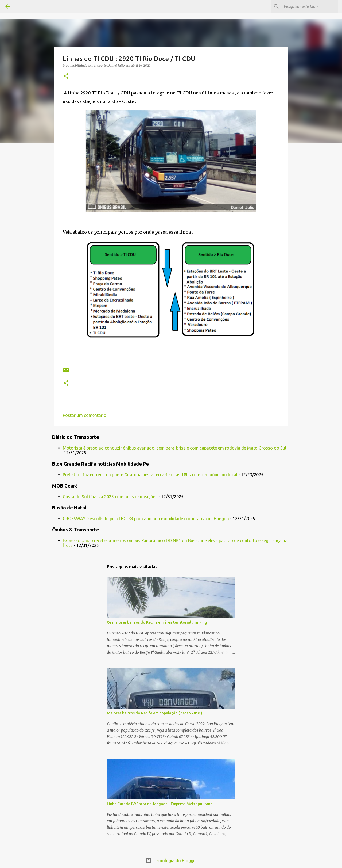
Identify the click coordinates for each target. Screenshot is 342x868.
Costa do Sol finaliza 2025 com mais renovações (110, 497)
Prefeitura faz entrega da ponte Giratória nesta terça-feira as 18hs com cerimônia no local (150, 475)
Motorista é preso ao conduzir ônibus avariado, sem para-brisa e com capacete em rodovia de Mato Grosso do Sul (174, 448)
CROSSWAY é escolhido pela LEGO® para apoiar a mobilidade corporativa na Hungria (146, 519)
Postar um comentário (85, 415)
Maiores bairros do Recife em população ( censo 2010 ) (155, 713)
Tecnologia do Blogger (171, 861)
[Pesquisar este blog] (310, 6)
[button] (66, 76)
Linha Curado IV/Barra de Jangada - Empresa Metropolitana (160, 804)
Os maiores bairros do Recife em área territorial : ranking (157, 622)
